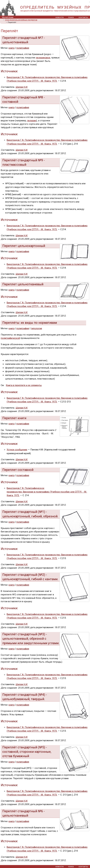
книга (12, 48)
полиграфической (10, 338)
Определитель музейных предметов (21, 20)
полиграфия (23, 48)
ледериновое (43, 58)
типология (36, 328)
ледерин (32, 121)
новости (60, 17)
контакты (83, 17)
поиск (71, 17)
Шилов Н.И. (22, 87)
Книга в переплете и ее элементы (24, 385)
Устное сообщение (17, 450)
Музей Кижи (8, 17)
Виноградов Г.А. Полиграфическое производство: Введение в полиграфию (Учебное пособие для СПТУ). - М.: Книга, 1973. (47, 492)
